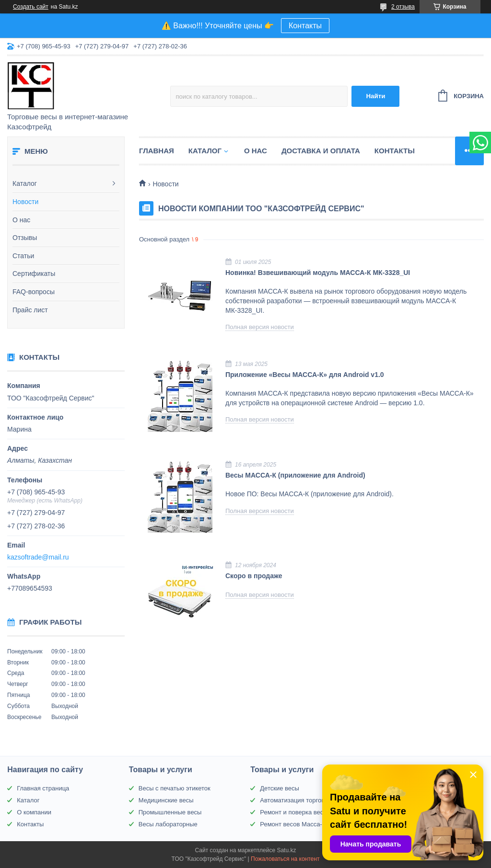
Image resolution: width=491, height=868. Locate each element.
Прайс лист (30, 310)
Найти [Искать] (375, 96)
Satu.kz (286, 850)
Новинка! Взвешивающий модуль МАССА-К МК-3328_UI (318, 273)
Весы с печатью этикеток (175, 788)
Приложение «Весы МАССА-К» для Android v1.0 (305, 375)
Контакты (305, 26)
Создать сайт (31, 7)
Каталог (25, 183)
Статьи (23, 256)
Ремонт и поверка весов (295, 812)
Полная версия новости (260, 327)
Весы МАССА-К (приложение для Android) (295, 475)
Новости (25, 202)
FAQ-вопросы (34, 292)
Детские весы (280, 788)
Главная (157, 151)
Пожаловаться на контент (285, 859)
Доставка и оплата (321, 151)
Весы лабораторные (168, 824)
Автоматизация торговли (296, 800)
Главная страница (43, 788)
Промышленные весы (170, 812)
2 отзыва (403, 7)
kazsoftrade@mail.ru (38, 557)
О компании (34, 812)
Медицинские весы (166, 800)
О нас (21, 220)
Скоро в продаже (254, 576)
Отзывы (25, 238)
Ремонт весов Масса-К (293, 824)
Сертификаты (34, 274)
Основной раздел (164, 239)
